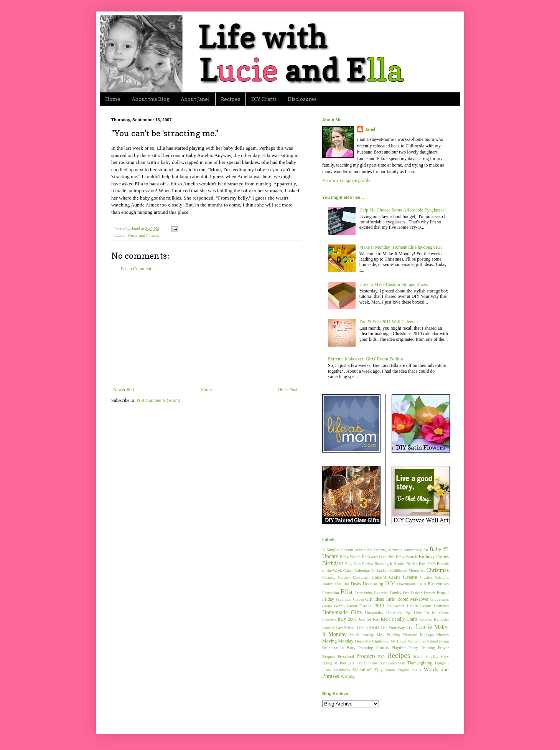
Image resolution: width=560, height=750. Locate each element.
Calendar (362, 570)
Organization (333, 648)
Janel (370, 129)
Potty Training (422, 648)
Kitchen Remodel (434, 619)
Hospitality (374, 613)
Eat (431, 584)
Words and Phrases (143, 235)
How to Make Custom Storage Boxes (394, 284)
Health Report (419, 606)
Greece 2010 (372, 606)
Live (410, 628)
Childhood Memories (408, 570)
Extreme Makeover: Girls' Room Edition (365, 359)
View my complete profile (346, 180)
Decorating (373, 584)
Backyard (370, 557)
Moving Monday (338, 641)
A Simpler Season (338, 550)
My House (399, 641)
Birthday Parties (434, 557)
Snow (445, 657)
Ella (347, 592)
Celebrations (380, 571)
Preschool (346, 656)
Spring (327, 663)
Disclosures (302, 99)
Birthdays (333, 563)
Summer (371, 663)
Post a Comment (136, 269)
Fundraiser (344, 599)
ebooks (442, 584)
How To (421, 613)
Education (331, 593)
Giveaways (440, 599)
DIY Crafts (264, 99)
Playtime (399, 648)
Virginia (404, 670)
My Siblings (417, 641)
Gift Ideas (375, 599)
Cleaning (329, 577)
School (418, 657)
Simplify (432, 657)
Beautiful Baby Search (398, 557)
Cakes (348, 570)
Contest (344, 577)
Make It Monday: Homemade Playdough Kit (401, 247)
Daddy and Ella (336, 584)
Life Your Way (393, 628)
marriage (368, 635)
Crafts (394, 577)
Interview (329, 619)
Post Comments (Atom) (158, 400)
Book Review (363, 564)
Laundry (329, 628)
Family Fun (399, 593)
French (430, 593)
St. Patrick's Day (348, 663)
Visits (417, 670)
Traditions (342, 670)
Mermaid (410, 634)
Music (359, 641)
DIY (390, 583)
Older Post (287, 390)
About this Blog (151, 99)
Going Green (345, 606)
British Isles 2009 (421, 563)
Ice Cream (440, 613)
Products (366, 656)
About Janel (195, 99)
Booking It (383, 563)
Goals (327, 606)
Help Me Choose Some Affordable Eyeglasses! (403, 210)
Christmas (438, 570)
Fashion (417, 593)
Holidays (441, 606)
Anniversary (413, 550)
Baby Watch (350, 557)
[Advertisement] (205, 329)
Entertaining (363, 593)
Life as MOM (368, 628)
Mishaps (427, 634)
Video (390, 670)
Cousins (379, 577)
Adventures (363, 550)
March (354, 635)
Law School (346, 628)
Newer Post (124, 390)
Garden (358, 599)
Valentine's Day (368, 670)
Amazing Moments (388, 550)
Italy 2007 (347, 619)
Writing (348, 676)
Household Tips (399, 613)
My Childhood (377, 641)
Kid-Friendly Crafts (399, 619)
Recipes (231, 99)
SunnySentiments (393, 663)
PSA (382, 657)
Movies (443, 634)
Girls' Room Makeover (407, 599)
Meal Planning (389, 635)
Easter (422, 584)
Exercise (381, 593)
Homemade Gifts (342, 612)
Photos (382, 648)
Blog (349, 564)
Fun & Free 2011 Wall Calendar (389, 322)
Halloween (396, 606)
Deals (356, 584)
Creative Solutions (434, 577)
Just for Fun (369, 619)
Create (410, 577)
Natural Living (438, 641)
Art (426, 550)
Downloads (406, 584)
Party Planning (360, 648)
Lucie (424, 627)
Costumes (361, 577)
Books (399, 563)
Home (113, 99)
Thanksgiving (420, 663)
